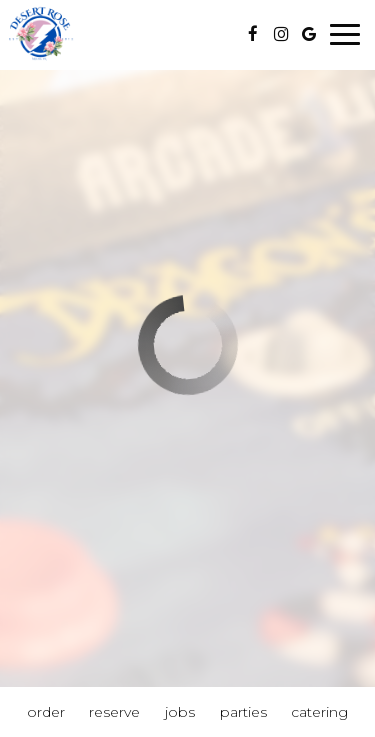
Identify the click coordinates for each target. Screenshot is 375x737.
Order (46, 712)
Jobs (180, 712)
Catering (319, 712)
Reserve (114, 712)
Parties (243, 712)
